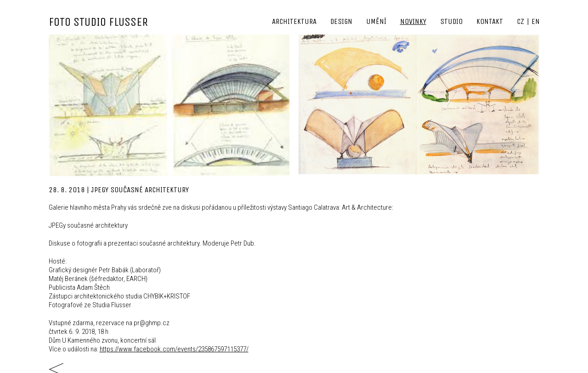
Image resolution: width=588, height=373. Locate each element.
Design (341, 21)
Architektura (294, 21)
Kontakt (490, 21)
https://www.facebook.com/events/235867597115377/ (174, 349)
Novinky (413, 21)
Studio (451, 21)
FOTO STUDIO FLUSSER (98, 22)
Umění (376, 21)
